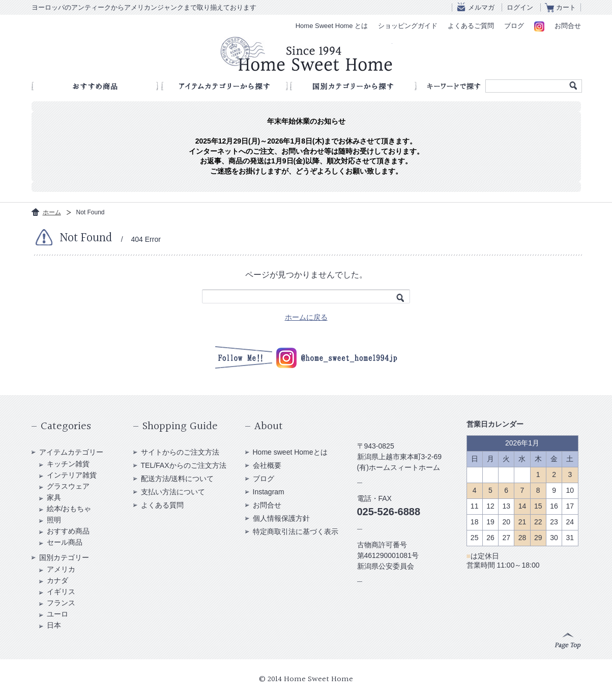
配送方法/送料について (178, 479)
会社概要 (267, 465)
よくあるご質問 (471, 26)
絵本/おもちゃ (69, 509)
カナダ (57, 580)
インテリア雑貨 (72, 475)
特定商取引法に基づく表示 (296, 531)
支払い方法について (173, 492)
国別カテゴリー (64, 557)
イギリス (61, 592)
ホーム (52, 212)
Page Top (568, 641)
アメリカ (61, 569)
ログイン (520, 7)
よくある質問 (162, 505)
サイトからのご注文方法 (180, 452)
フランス (61, 603)
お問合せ (568, 26)
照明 (54, 520)
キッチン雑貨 (68, 464)
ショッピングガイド (408, 26)
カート (566, 7)
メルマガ (481, 7)
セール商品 (65, 542)
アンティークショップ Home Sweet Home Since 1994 (306, 54)
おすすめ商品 (68, 531)
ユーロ (57, 614)
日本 (54, 625)
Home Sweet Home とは (332, 26)
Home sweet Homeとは (290, 452)
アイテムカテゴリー (71, 452)
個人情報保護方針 (281, 518)
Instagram (269, 492)
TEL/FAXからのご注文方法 (184, 465)
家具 (54, 497)
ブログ (514, 26)
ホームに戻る (306, 317)
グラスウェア (68, 486)
